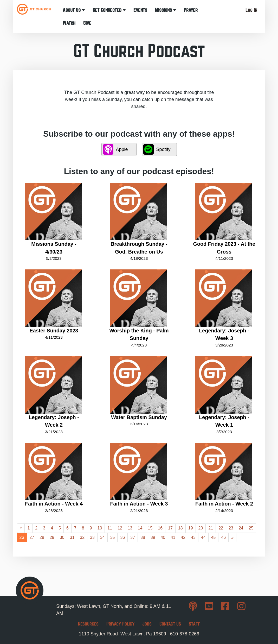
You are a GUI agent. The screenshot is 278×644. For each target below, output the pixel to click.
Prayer (191, 10)
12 (120, 528)
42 (183, 537)
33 (92, 537)
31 (72, 537)
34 (102, 537)
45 (214, 537)
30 (62, 537)
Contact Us (170, 624)
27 (32, 537)
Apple (115, 149)
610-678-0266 (185, 634)
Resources (88, 624)
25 (251, 528)
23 (231, 528)
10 (100, 528)
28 (42, 537)
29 (52, 537)
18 (180, 528)
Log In (251, 10)
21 (211, 528)
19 (191, 528)
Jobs (147, 624)
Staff (195, 624)
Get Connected (109, 10)
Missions (166, 10)
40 (163, 537)
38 (143, 537)
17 (170, 528)
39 (153, 537)
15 (150, 528)
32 (82, 537)
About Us (74, 10)
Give (87, 23)
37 (133, 537)
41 (173, 537)
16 (160, 528)
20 (201, 528)
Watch (69, 23)
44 (203, 537)
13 (130, 528)
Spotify (157, 149)
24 (241, 528)
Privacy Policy (120, 624)
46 (223, 537)
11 (110, 528)
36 (122, 537)
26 (22, 537)
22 (221, 528)
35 (113, 537)
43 (193, 537)
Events (140, 10)
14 (140, 528)
